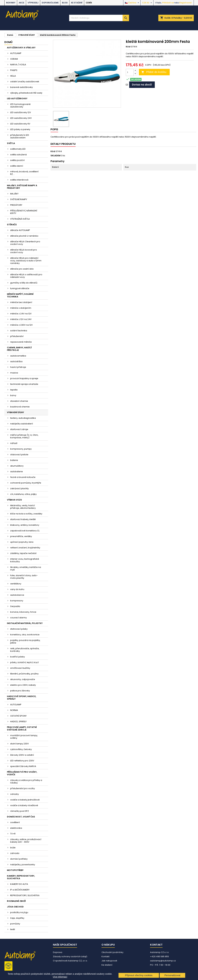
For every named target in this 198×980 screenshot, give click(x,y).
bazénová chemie (20, 407)
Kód (128, 47)
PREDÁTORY (16, 205)
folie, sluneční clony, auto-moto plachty (24, 577)
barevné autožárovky (21, 87)
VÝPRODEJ (33, 3)
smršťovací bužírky (20, 668)
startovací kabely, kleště (23, 519)
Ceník (89, 3)
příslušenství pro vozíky (23, 788)
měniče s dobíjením (21, 308)
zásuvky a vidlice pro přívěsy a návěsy (26, 781)
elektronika (16, 828)
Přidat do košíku (154, 72)
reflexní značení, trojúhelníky (25, 548)
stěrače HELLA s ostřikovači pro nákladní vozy (26, 276)
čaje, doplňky (17, 918)
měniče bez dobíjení (21, 302)
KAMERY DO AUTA (19, 884)
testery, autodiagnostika (23, 418)
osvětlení (15, 822)
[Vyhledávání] (99, 18)
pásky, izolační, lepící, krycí (24, 662)
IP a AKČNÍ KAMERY (20, 890)
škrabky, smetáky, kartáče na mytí (26, 568)
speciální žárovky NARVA (23, 766)
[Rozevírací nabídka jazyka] (132, 3)
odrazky (14, 794)
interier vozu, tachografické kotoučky (25, 560)
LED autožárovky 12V (21, 112)
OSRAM (14, 59)
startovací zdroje (19, 429)
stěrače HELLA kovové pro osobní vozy (24, 251)
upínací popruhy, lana (22, 542)
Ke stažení (77, 3)
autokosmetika (18, 356)
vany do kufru (17, 589)
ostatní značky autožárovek (25, 82)
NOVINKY (11, 3)
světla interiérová (19, 180)
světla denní (17, 166)
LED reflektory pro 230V (22, 761)
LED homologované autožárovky (20, 105)
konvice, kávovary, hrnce (23, 612)
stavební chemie (19, 401)
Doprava (58, 952)
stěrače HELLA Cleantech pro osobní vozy (25, 243)
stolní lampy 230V (20, 744)
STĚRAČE (12, 225)
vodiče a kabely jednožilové (25, 800)
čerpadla (15, 606)
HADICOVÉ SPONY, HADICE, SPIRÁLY (22, 698)
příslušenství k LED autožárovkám (20, 136)
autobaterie (17, 471)
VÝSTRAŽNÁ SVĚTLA (20, 219)
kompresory (17, 601)
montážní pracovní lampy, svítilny (24, 737)
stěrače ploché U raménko (24, 236)
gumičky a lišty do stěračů (24, 283)
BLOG (65, 3)
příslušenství (17, 336)
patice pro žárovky (20, 691)
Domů (8, 42)
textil (13, 929)
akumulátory (17, 466)
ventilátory (16, 584)
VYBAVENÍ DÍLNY (15, 412)
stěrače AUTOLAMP (20, 230)
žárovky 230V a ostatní (22, 755)
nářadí (14, 443)
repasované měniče (21, 342)
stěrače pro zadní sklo (22, 269)
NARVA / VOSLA (18, 65)
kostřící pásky (17, 657)
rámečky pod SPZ (20, 811)
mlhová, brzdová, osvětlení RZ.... (24, 173)
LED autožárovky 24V (21, 118)
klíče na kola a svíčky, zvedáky (26, 514)
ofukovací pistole (19, 455)
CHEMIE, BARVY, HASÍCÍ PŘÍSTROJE (19, 349)
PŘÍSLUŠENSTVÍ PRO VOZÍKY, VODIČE (22, 773)
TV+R (13, 834)
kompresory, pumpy (21, 449)
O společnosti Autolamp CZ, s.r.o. (70, 961)
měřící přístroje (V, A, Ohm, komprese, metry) (24, 436)
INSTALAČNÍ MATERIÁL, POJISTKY (25, 623)
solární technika (19, 331)
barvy (13, 395)
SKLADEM (56, 156)
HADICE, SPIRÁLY (18, 722)
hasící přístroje (18, 367)
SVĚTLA (11, 143)
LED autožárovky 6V (20, 124)
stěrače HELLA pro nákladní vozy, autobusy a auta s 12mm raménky (26, 261)
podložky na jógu (19, 912)
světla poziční (17, 160)
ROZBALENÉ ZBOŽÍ (16, 901)
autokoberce (17, 595)
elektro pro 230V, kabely (23, 685)
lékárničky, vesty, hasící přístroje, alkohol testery (23, 507)
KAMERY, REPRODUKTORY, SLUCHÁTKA (21, 877)
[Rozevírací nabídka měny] (147, 3)
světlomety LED (18, 149)
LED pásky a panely (20, 129)
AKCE (22, 3)
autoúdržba (16, 361)
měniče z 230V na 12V (21, 325)
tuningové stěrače (20, 288)
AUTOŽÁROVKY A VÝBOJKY (21, 48)
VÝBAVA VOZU (14, 500)
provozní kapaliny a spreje (24, 378)
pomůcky (15, 924)
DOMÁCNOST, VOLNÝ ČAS (21, 817)
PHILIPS (14, 70)
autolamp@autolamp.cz (163, 961)
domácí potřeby (19, 859)
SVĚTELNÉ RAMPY (19, 199)
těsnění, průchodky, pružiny (24, 674)
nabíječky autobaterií (22, 424)
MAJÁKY (14, 194)
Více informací (60, 977)
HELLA (13, 76)
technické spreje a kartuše (24, 384)
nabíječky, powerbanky (23, 865)
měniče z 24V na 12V (21, 314)
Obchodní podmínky (112, 952)
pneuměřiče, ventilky (21, 536)
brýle (13, 848)
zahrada (15, 853)
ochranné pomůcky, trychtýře (26, 483)
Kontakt (105, 956)
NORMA (14, 710)
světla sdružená (18, 155)
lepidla (14, 390)
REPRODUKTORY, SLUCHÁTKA (25, 895)
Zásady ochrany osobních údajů (70, 956)
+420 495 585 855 (159, 956)
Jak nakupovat (109, 961)
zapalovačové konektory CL (25, 531)
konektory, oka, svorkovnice (25, 635)
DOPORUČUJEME (50, 3)
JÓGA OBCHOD (15, 907)
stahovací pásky (19, 629)
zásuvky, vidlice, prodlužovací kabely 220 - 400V (26, 841)
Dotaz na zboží (142, 85)
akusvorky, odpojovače (23, 679)
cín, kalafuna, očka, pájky (23, 494)
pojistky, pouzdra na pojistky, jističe (25, 642)
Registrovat (186, 3)
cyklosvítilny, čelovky (21, 749)
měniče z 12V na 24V (21, 319)
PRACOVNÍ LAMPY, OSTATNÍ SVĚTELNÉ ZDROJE (22, 728)
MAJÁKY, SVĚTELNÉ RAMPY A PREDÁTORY (22, 187)
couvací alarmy (18, 618)
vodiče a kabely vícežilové (24, 805)
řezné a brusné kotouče (23, 477)
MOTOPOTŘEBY (15, 870)
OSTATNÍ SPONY (18, 716)
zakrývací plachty (19, 488)
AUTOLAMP (16, 53)
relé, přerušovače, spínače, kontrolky (25, 650)
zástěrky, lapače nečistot (23, 553)
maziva (14, 373)
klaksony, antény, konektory (25, 525)
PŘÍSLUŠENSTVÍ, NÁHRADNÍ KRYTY (24, 212)
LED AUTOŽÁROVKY (17, 99)
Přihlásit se (168, 3)
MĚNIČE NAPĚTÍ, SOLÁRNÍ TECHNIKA (20, 295)
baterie (14, 460)
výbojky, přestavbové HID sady (26, 93)
